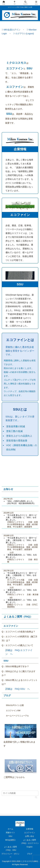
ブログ (30, 854)
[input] (20, 793)
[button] (36, 796)
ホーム (10, 829)
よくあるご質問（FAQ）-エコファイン (30, 842)
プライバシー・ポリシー (10, 855)
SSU (10, 836)
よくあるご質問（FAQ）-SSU (10, 848)
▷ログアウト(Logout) (24, 34)
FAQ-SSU (20, 689)
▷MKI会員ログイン (11, 30)
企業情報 (30, 829)
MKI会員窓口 (10, 840)
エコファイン (30, 833)
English (30, 847)
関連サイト (10, 833)
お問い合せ (30, 836)
